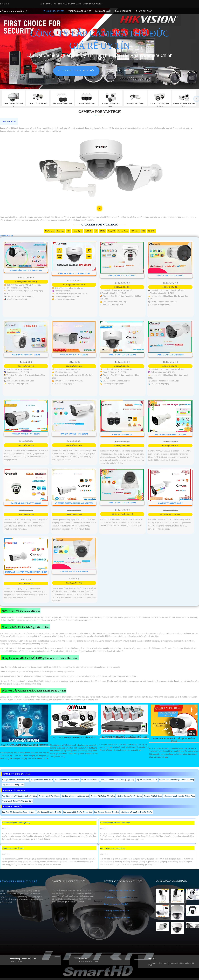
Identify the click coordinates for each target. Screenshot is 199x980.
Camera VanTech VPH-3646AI (74, 434)
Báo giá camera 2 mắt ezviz (42, 780)
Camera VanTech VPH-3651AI (122, 503)
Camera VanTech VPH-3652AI (74, 572)
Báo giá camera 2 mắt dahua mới (16, 780)
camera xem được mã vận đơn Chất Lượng (177, 780)
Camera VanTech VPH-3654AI (122, 355)
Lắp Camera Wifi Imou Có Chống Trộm (179, 796)
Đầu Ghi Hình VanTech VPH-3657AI (26, 270)
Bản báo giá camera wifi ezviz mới (75, 796)
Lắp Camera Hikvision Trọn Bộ (49, 812)
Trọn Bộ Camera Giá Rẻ (80, 11)
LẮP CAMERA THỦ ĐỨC (14, 11)
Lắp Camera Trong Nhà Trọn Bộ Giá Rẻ (137, 812)
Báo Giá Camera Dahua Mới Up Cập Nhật (118, 780)
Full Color (89, 231)
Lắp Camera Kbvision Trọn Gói (107, 812)
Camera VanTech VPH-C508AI (122, 276)
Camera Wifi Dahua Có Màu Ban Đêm (17, 801)
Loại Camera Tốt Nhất (90, 780)
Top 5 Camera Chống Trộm (13, 785)
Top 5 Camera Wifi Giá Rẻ (147, 780)
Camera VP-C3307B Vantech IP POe (170, 434)
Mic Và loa (49, 231)
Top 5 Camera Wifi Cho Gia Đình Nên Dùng (20, 796)
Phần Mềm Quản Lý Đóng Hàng (16, 823)
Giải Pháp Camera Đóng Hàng (113, 848)
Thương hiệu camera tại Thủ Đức (117, 918)
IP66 (143, 231)
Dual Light (60, 231)
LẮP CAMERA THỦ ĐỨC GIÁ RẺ (19, 881)
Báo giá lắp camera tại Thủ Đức (76, 71)
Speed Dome (123, 231)
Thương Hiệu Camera (54, 11)
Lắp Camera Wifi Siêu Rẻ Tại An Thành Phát (174, 740)
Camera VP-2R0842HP (122, 434)
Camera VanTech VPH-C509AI (170, 276)
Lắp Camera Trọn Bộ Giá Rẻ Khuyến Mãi (124, 737)
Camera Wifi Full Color (153, 796)
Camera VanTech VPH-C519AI (74, 355)
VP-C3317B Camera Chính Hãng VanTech (74, 503)
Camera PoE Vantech (100, 112)
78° (69, 231)
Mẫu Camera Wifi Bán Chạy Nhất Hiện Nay (25, 745)
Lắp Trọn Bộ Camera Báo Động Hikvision (19, 812)
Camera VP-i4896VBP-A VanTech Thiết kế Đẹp (26, 572)
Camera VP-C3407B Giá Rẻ (170, 503)
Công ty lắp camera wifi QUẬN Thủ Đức (119, 890)
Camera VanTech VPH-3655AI (170, 355)
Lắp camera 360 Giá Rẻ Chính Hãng (78, 812)
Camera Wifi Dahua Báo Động (103, 796)
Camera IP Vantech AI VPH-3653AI (74, 273)
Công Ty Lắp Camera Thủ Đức (69, 4)
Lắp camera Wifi (103, 11)
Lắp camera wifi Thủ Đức (93, 4)
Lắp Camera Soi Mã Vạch (13, 848)
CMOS (103, 231)
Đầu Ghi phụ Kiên (123, 11)
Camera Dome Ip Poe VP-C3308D (26, 503)
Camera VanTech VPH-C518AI (26, 355)
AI (96, 231)
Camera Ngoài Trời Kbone (49, 796)
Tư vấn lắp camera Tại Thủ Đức (116, 911)
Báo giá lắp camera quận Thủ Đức (117, 897)
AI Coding (135, 231)
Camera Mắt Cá (6, 236)
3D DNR (151, 231)
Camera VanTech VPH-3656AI (26, 434)
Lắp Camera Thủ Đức (48, 4)
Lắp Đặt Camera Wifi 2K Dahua (129, 796)
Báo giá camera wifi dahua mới (67, 780)
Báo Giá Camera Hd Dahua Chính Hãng (75, 738)
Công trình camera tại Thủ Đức (116, 904)
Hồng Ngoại (77, 231)
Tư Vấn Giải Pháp (144, 11)
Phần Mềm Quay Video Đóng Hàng (115, 823)
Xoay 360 (112, 231)
